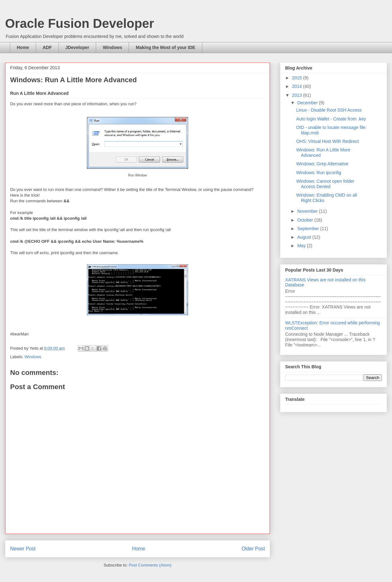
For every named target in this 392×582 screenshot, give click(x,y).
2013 (298, 95)
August (305, 237)
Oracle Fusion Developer (80, 23)
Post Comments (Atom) (150, 565)
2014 (298, 86)
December (308, 103)
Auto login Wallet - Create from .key (331, 119)
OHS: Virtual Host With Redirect (328, 141)
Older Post (253, 549)
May (302, 246)
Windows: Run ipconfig (319, 173)
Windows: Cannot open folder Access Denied (325, 184)
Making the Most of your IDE (165, 47)
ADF (47, 47)
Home (23, 47)
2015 (298, 78)
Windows (112, 47)
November (308, 211)
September (309, 229)
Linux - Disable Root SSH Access (329, 110)
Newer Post (23, 549)
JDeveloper (77, 47)
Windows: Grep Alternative (322, 164)
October (306, 220)
